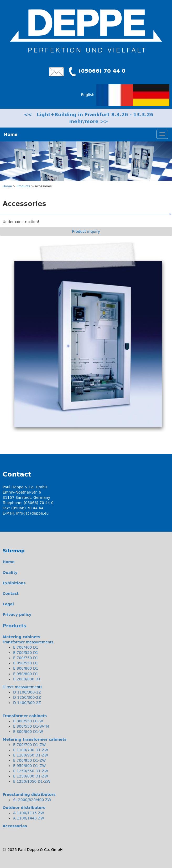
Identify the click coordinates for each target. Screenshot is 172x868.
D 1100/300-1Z (27, 692)
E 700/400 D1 (26, 647)
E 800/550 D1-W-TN (31, 726)
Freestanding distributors (29, 795)
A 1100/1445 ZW (29, 818)
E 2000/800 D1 (27, 679)
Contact (11, 594)
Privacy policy (17, 615)
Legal (8, 604)
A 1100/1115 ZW (29, 813)
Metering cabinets (21, 637)
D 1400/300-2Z (27, 703)
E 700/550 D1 (26, 653)
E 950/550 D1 (26, 663)
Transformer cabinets (25, 716)
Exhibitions (14, 583)
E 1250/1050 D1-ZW (32, 781)
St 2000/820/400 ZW (32, 800)
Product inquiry (86, 231)
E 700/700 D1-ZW (29, 745)
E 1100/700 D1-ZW (31, 750)
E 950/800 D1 (26, 674)
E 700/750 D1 (26, 658)
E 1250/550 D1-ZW (31, 771)
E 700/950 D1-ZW (29, 760)
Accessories (15, 826)
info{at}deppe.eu (33, 513)
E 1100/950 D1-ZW (31, 755)
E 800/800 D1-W (28, 732)
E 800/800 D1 (26, 668)
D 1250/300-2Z (27, 697)
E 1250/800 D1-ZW (31, 776)
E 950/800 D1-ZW (29, 766)
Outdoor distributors (24, 808)
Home (7, 186)
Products (23, 186)
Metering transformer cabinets (35, 739)
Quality (10, 573)
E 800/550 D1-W (28, 721)
